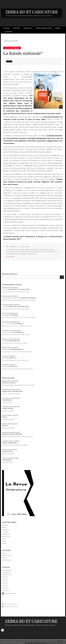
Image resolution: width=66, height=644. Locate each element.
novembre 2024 (7, 570)
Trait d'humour (14, 315)
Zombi (4, 315)
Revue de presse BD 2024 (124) (12, 434)
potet (35, 254)
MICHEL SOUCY (6, 537)
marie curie (29, 252)
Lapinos (5, 366)
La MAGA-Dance (7, 451)
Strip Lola (28, 28)
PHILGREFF (5, 532)
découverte (15, 254)
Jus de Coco (13, 358)
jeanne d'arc (37, 252)
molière (8, 254)
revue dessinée (23, 254)
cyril (4, 306)
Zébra (4, 289)
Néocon (5, 417)
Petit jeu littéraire (14, 341)
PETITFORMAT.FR (7, 560)
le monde (30, 254)
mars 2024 (5, 588)
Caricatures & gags (44, 28)
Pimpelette (6, 349)
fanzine (27, 250)
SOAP (4, 539)
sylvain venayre (21, 252)
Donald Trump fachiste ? (10, 443)
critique (41, 250)
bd (15, 250)
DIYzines (4, 553)
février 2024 (6, 591)
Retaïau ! (5, 426)
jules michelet (49, 252)
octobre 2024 (6, 572)
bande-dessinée (34, 250)
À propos (16, 28)
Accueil (6, 28)
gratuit (19, 250)
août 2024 (5, 577)
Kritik (58, 28)
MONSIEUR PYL (6, 534)
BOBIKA (4, 543)
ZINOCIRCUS (6, 530)
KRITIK (28, 247)
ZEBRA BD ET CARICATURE (32, 12)
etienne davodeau (49, 250)
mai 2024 (5, 584)
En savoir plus (21, 643)
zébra (23, 250)
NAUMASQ (5, 525)
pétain (42, 252)
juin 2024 (5, 582)
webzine (12, 250)
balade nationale (11, 252)
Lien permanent (12, 247)
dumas (55, 252)
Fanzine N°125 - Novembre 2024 (19, 289)
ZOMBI (4, 528)
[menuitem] (7, 28)
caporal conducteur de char (11, 298)
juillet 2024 (5, 579)
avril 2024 (5, 586)
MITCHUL (5, 558)
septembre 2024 (7, 575)
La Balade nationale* (23, 54)
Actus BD (8, 32)
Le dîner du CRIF (8, 408)
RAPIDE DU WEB (7, 556)
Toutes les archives (10, 593)
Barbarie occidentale (29, 298)
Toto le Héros (6, 324)
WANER (4, 541)
